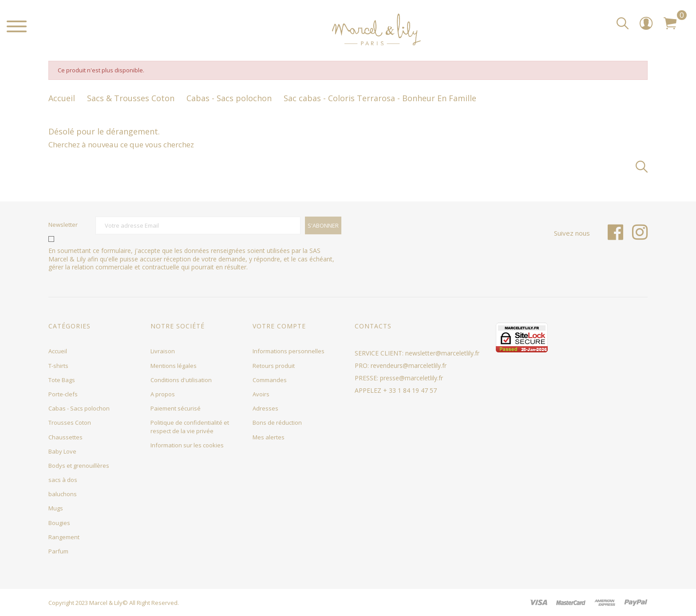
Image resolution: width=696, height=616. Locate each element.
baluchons (63, 494)
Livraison (163, 351)
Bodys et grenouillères (79, 466)
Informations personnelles (289, 351)
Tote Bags (62, 380)
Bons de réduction (277, 423)
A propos (163, 394)
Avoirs (261, 394)
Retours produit (274, 366)
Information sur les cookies (187, 445)
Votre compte (279, 326)
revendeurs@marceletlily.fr (409, 365)
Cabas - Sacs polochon (79, 408)
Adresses (265, 408)
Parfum (58, 551)
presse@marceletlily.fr (411, 378)
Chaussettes (65, 437)
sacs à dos (63, 480)
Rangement (64, 537)
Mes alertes (269, 437)
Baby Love (62, 451)
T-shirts (58, 366)
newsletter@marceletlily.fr (442, 353)
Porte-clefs (63, 394)
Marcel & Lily (106, 603)
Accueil (58, 351)
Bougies (59, 523)
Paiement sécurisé (176, 408)
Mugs (56, 508)
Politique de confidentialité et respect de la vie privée (190, 426)
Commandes (270, 380)
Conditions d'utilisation (181, 380)
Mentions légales (174, 366)
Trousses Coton (70, 423)
